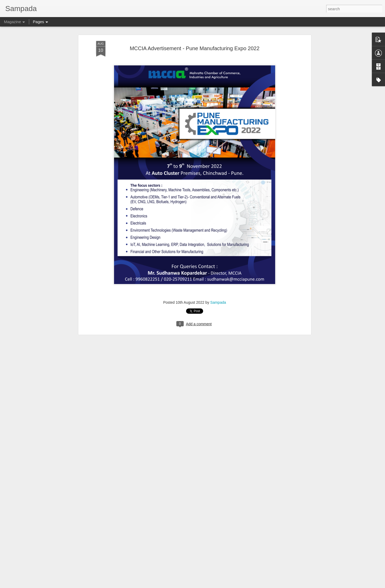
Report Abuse (225, 585)
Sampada (218, 295)
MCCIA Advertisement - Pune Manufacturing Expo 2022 (195, 41)
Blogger (209, 585)
